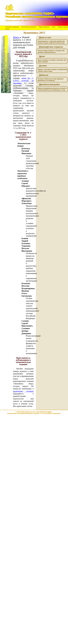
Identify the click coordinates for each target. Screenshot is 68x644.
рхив (42, 56)
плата (43, 66)
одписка (44, 75)
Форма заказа (63, 27)
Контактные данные (29, 27)
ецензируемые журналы (51, 47)
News (7, 29)
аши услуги (45, 37)
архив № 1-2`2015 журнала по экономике (23, 81)
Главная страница (12, 27)
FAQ (54, 27)
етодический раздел (49, 84)
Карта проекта (44, 27)
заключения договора (23, 391)
